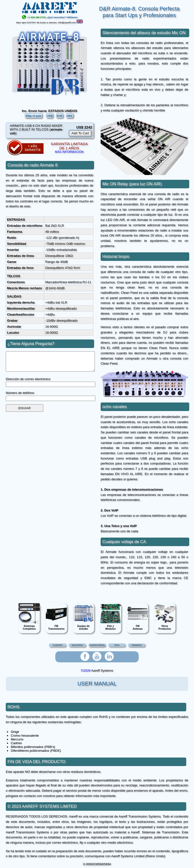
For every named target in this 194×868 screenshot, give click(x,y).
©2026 (86, 671)
